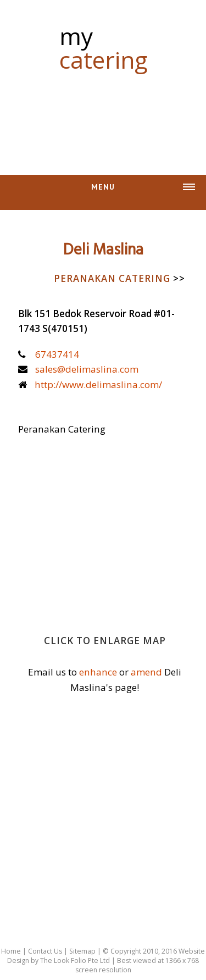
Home (11, 951)
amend (146, 672)
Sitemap (82, 951)
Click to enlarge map (105, 641)
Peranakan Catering (119, 278)
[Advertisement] (103, 117)
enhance (98, 672)
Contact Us (45, 951)
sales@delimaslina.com (87, 369)
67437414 (57, 354)
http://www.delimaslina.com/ (98, 384)
